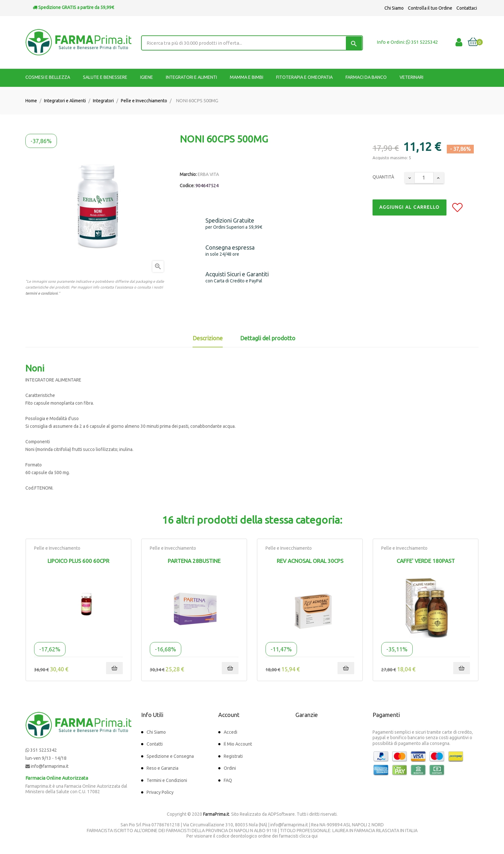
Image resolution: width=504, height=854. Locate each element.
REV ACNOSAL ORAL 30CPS (310, 561)
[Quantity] (424, 178)
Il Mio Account (238, 744)
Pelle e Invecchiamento (57, 548)
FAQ (228, 780)
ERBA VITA (208, 174)
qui (315, 836)
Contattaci (467, 8)
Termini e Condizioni (167, 780)
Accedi (230, 732)
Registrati (233, 756)
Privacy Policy (160, 792)
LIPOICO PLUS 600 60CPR (78, 561)
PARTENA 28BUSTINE (194, 561)
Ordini (230, 768)
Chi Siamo (394, 8)
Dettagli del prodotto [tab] (268, 338)
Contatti (155, 744)
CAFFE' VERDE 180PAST (426, 561)
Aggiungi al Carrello (410, 207)
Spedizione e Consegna (170, 756)
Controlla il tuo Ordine (430, 8)
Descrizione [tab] (208, 338)
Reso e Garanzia (162, 768)
